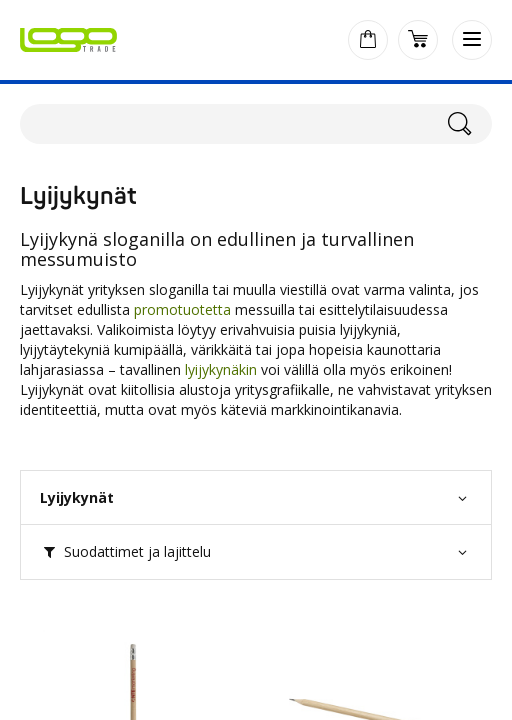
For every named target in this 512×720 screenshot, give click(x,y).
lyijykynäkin (221, 369)
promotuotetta (182, 309)
